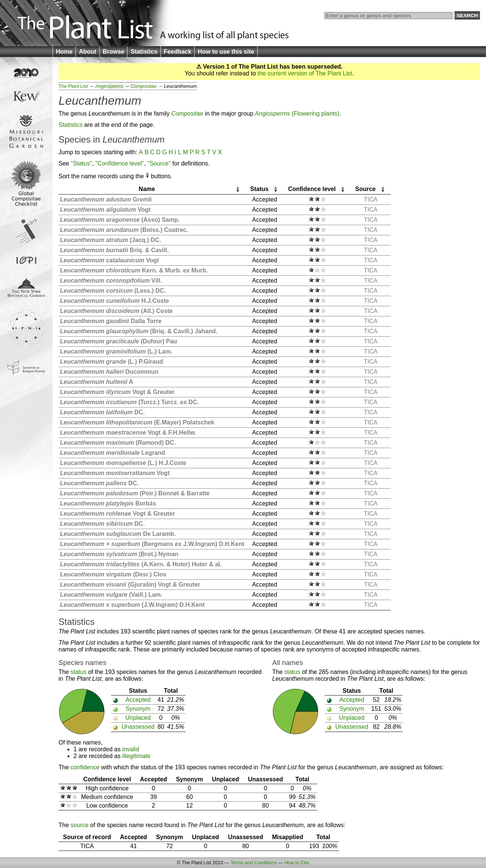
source (79, 825)
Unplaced (138, 718)
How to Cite (297, 863)
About (87, 52)
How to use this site (226, 52)
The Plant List (73, 86)
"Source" (159, 163)
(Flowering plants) (297, 114)
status (79, 672)
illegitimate (136, 756)
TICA (370, 199)
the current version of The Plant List (305, 73)
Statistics (144, 52)
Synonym (138, 709)
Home (64, 52)
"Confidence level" (120, 163)
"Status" (82, 163)
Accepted (138, 700)
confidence (85, 767)
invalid (131, 749)
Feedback (178, 52)
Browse (114, 52)
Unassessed (138, 727)
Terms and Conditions (253, 863)
